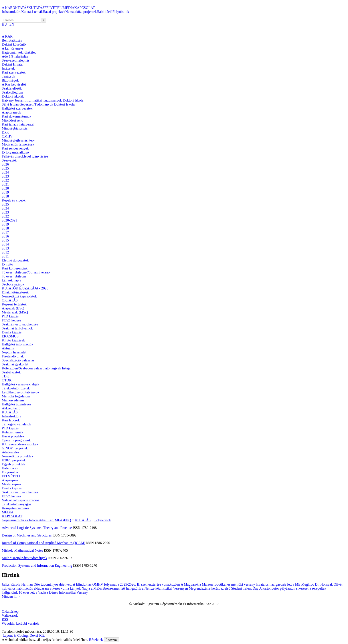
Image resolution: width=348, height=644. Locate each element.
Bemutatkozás (12, 40)
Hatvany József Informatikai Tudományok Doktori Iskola (43, 100)
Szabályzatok (11, 372)
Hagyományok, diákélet (19, 52)
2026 (5, 164)
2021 (5, 184)
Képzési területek (14, 304)
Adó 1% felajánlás (15, 56)
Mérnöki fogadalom (16, 396)
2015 (5, 240)
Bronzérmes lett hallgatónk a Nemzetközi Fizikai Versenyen (146, 588)
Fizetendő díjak (13, 356)
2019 (5, 192)
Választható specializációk (21, 500)
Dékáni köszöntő (14, 44)
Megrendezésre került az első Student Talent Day (224, 588)
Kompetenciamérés (16, 508)
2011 (5, 256)
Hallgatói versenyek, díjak (20, 384)
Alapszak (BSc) (13, 308)
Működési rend (12, 120)
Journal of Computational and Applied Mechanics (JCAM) (43, 543)
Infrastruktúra (12, 12)
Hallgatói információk (18, 344)
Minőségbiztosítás (15, 128)
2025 (5, 168)
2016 (5, 236)
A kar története (12, 48)
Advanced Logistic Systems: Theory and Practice (37, 528)
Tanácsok (8, 76)
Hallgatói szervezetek (17, 108)
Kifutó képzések (13, 340)
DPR (5, 132)
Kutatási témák (32, 12)
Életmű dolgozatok (15, 260)
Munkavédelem (13, 400)
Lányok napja (12, 280)
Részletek (96, 640)
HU (4, 24)
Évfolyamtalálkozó (15, 152)
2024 (5, 172)
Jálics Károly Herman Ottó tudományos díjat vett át (39, 584)
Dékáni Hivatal (13, 64)
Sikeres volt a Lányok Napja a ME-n (76, 588)
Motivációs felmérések (18, 144)
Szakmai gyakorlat (15, 364)
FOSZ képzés (11, 320)
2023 (5, 176)
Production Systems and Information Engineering (37, 565)
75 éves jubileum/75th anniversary (26, 272)
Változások (10, 615)
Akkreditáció (11, 408)
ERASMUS (10, 336)
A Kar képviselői (14, 84)
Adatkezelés (10, 452)
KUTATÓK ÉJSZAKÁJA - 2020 (25, 288)
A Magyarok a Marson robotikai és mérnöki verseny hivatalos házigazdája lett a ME (241, 584)
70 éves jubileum (14, 276)
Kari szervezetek (14, 72)
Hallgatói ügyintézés (16, 404)
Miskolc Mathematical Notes (22, 550)
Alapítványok (11, 112)
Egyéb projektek (13, 464)
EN (12, 24)
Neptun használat (14, 352)
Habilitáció (105, 12)
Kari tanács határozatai (18, 124)
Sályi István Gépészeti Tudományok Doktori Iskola (38, 104)
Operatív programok (16, 440)
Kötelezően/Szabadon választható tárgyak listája (36, 368)
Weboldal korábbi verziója (21, 623)
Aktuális (8, 348)
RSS (5, 619)
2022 (5, 180)
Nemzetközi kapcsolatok (19, 296)
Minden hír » (11, 596)
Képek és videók (14, 200)
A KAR (7, 8)
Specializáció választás (18, 360)
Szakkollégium (12, 92)
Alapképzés (10, 480)
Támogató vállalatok (16, 424)
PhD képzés (10, 316)
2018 (5, 196)
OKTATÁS (20, 8)
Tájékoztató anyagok (17, 504)
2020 (5, 188)
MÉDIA (69, 8)
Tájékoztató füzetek (16, 388)
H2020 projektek (14, 460)
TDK (5, 376)
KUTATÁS (36, 8)
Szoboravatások (13, 284)
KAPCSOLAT (85, 8)
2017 (5, 232)
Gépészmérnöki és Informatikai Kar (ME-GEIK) (36, 520)
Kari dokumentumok (17, 116)
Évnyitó (7, 264)
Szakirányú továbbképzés (20, 324)
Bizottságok (10, 80)
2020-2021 (9, 220)
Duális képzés (12, 332)
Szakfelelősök (12, 88)
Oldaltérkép (10, 611)
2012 (5, 252)
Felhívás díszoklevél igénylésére (25, 156)
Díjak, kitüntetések (15, 292)
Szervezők (9, 160)
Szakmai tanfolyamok (17, 328)
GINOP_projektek (15, 448)
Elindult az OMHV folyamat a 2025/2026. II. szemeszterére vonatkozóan (128, 584)
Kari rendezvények (15, 148)
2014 (5, 244)
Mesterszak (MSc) (15, 312)
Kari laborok (11, 420)
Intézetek (8, 68)
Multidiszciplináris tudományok (25, 558)
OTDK (7, 380)
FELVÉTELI (54, 8)
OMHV (7, 136)
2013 (5, 248)
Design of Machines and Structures (27, 535)
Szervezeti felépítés (16, 60)
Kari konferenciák (15, 268)
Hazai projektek (54, 12)
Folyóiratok (121, 12)
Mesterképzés (12, 484)
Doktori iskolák (13, 96)
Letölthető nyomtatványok (21, 392)
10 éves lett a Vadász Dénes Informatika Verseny (54, 592)
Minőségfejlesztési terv (18, 140)
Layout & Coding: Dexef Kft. (24, 635)
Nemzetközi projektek (81, 12)
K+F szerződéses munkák (20, 444)
